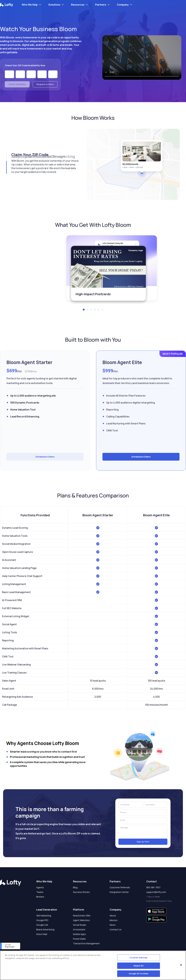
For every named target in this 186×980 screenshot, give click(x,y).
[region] (93, 965)
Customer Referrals (120, 887)
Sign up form (143, 842)
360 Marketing (44, 916)
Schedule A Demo (45, 457)
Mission (114, 920)
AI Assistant (79, 929)
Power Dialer (79, 939)
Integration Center (119, 892)
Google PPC (42, 920)
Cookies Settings (139, 958)
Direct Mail (42, 934)
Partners (101, 5)
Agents (40, 887)
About (113, 916)
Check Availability (17, 84)
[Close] (181, 965)
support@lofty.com (156, 892)
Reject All (138, 966)
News (113, 925)
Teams (40, 892)
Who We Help (30, 5)
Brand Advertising (45, 929)
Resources (78, 5)
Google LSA (42, 925)
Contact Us (115, 929)
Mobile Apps (79, 934)
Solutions (54, 5)
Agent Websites (81, 920)
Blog (75, 887)
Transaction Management (86, 943)
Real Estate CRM (82, 916)
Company (123, 5)
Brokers (40, 897)
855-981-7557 (153, 887)
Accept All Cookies (139, 974)
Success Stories (81, 892)
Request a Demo (45, 84)
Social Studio (80, 925)
